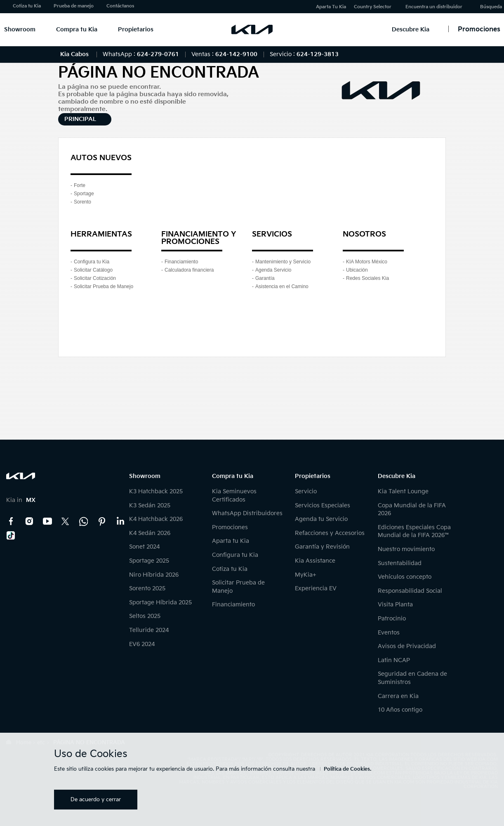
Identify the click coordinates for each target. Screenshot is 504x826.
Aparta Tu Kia (331, 7)
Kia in (21, 500)
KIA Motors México (367, 262)
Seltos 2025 (145, 616)
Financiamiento (181, 262)
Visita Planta (395, 605)
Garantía (265, 278)
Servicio (306, 491)
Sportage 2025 (149, 561)
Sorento (82, 202)
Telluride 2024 (149, 630)
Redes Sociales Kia (367, 278)
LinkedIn (120, 521)
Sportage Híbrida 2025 (160, 602)
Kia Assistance (315, 561)
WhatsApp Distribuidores (247, 513)
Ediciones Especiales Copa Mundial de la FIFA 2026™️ (414, 531)
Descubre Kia (411, 30)
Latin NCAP (394, 660)
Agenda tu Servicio (321, 519)
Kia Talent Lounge (403, 491)
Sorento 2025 (147, 588)
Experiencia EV (316, 588)
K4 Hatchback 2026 (156, 519)
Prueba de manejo (74, 6)
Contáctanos (120, 6)
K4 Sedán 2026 (150, 533)
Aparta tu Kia (231, 541)
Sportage (84, 194)
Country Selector (373, 7)
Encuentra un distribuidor (434, 7)
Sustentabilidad (400, 563)
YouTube (47, 521)
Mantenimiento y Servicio (283, 262)
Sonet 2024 (144, 547)
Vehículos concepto (405, 577)
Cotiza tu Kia (27, 6)
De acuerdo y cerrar (96, 800)
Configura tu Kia (92, 262)
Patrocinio (392, 619)
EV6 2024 (142, 644)
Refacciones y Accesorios (330, 533)
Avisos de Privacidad (407, 646)
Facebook (11, 521)
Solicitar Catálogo (93, 270)
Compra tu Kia (77, 30)
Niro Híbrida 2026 (154, 575)
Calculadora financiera (189, 270)
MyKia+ (306, 575)
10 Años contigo (400, 710)
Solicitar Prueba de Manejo (104, 286)
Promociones (230, 527)
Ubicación (357, 270)
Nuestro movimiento (406, 549)
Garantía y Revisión (322, 547)
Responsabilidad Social (410, 591)
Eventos (389, 633)
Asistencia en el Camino (282, 286)
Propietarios (136, 30)
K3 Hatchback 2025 (156, 491)
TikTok (11, 535)
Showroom (20, 30)
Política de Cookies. (347, 769)
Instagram (29, 521)
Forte (80, 185)
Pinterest (102, 521)
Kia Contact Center (84, 521)
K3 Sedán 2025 (150, 505)
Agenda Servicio (273, 270)
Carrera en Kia (398, 696)
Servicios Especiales (323, 505)
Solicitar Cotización (95, 278)
